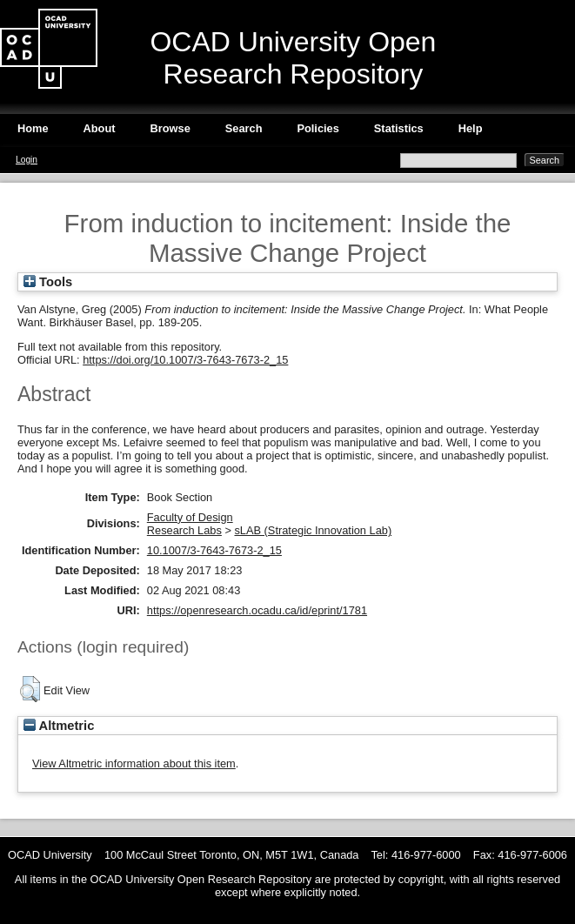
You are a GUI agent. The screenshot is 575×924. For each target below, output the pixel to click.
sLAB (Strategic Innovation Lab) (313, 530)
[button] (30, 689)
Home (33, 128)
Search (244, 128)
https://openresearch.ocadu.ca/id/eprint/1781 (257, 610)
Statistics (399, 128)
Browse (170, 128)
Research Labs (184, 530)
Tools (48, 282)
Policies (318, 128)
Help (471, 128)
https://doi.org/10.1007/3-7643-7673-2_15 (185, 360)
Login (27, 160)
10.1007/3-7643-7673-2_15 (214, 550)
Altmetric (59, 726)
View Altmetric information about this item (134, 763)
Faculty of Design (190, 517)
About (100, 128)
